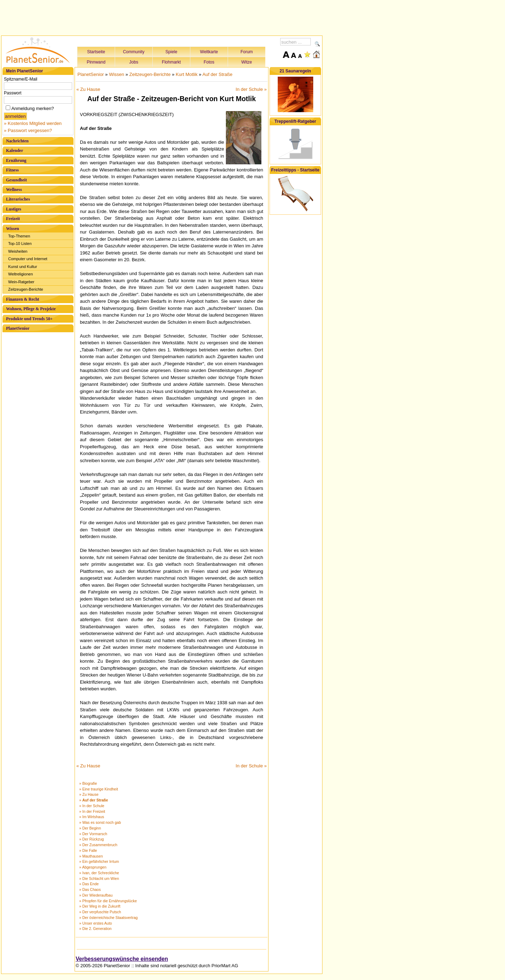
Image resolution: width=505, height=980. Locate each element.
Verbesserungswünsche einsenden (122, 959)
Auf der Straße (218, 74)
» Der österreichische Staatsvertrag (108, 918)
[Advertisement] (162, 17)
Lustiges (14, 209)
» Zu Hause (89, 794)
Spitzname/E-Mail (21, 79)
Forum (247, 52)
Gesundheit (17, 180)
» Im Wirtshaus (92, 817)
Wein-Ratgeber (21, 282)
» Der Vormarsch (93, 834)
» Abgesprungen (93, 867)
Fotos (209, 62)
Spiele (171, 52)
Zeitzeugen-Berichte (26, 289)
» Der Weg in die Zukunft (100, 906)
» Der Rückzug (91, 839)
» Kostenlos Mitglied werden (33, 123)
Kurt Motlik (187, 74)
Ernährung (16, 160)
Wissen (12, 229)
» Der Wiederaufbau (96, 895)
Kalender (15, 150)
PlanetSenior (18, 328)
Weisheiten (18, 251)
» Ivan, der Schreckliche (99, 873)
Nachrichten (17, 141)
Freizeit (13, 219)
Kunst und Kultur (23, 267)
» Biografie (88, 783)
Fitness (12, 170)
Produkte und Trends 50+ (29, 319)
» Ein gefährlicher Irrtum (99, 861)
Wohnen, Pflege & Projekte (31, 309)
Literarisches (18, 199)
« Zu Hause (88, 89)
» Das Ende (89, 884)
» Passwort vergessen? (28, 130)
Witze (247, 62)
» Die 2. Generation (95, 929)
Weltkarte (209, 52)
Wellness (14, 190)
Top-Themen (19, 236)
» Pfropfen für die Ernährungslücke (108, 901)
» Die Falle (88, 850)
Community (134, 52)
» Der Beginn (90, 828)
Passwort (13, 93)
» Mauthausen (91, 856)
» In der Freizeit (92, 811)
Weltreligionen (21, 274)
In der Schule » (251, 89)
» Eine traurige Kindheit (99, 789)
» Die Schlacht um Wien (99, 878)
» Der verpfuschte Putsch (100, 912)
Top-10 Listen (20, 243)
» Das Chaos (90, 889)
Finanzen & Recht (23, 299)
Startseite (96, 52)
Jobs (134, 62)
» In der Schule (92, 806)
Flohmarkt (171, 62)
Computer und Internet (28, 259)
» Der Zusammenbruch (98, 845)
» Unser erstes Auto (96, 923)
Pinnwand (96, 62)
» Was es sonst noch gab (100, 822)
